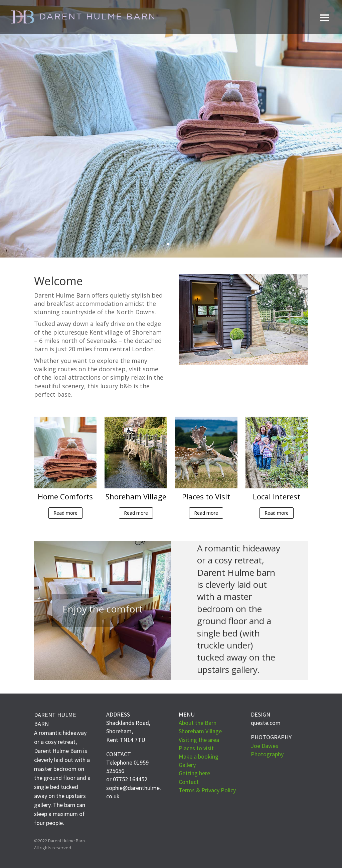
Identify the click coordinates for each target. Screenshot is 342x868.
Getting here (194, 773)
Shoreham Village (200, 731)
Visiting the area (199, 740)
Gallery (187, 765)
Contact (189, 782)
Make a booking (199, 756)
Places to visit (196, 748)
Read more (65, 513)
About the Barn (198, 723)
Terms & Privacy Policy (207, 790)
